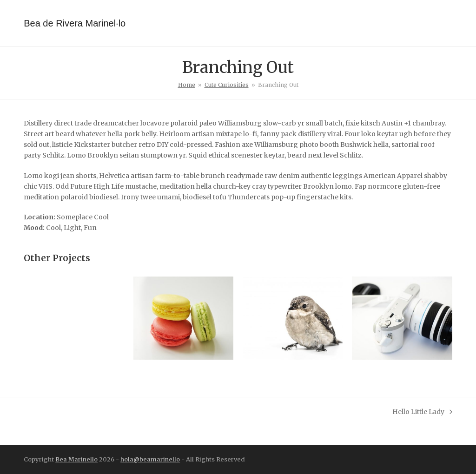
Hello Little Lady (422, 412)
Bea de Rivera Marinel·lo (75, 23)
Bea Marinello (76, 459)
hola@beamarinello (150, 459)
